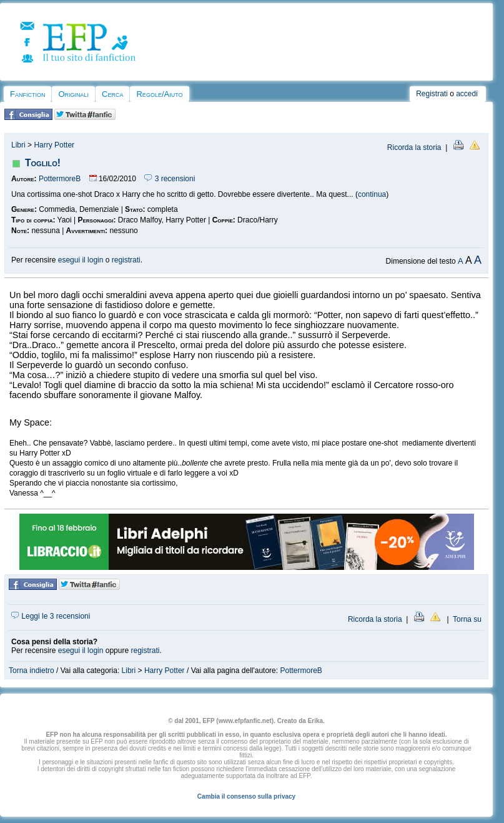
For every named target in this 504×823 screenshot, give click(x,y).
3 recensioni (170, 179)
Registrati (432, 94)
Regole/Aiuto (159, 94)
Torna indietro (32, 671)
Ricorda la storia (414, 147)
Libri (18, 145)
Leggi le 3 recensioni (51, 616)
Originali (73, 94)
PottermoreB (60, 179)
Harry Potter (54, 145)
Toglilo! (43, 163)
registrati (126, 260)
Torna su (467, 619)
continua (372, 194)
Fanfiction (27, 94)
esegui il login (81, 260)
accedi (467, 94)
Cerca (112, 94)
